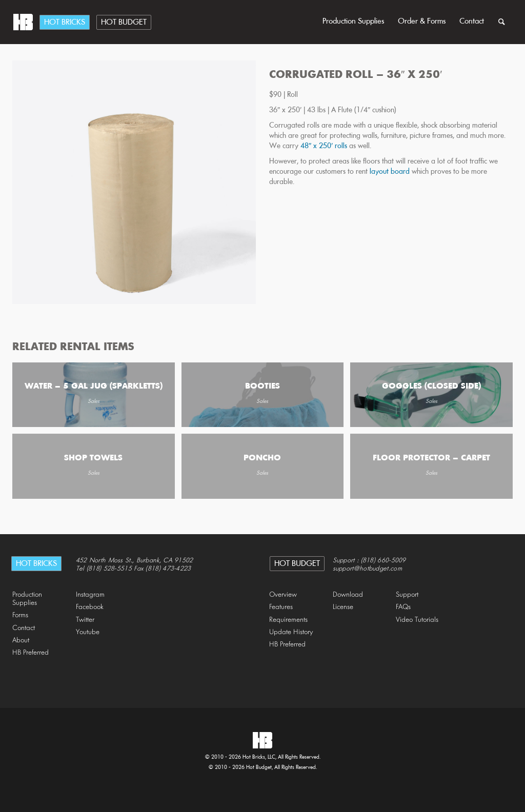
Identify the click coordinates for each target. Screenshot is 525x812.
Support (407, 595)
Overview (283, 595)
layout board (391, 172)
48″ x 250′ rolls (325, 146)
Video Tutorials (417, 620)
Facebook (90, 607)
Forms (20, 615)
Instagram (90, 595)
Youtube (88, 632)
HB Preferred (31, 653)
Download (348, 595)
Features (281, 607)
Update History (291, 632)
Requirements (288, 620)
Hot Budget (124, 23)
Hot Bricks (65, 23)
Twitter (85, 620)
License (343, 607)
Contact (472, 22)
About (21, 641)
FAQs (403, 607)
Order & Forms (422, 22)
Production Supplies (354, 22)
